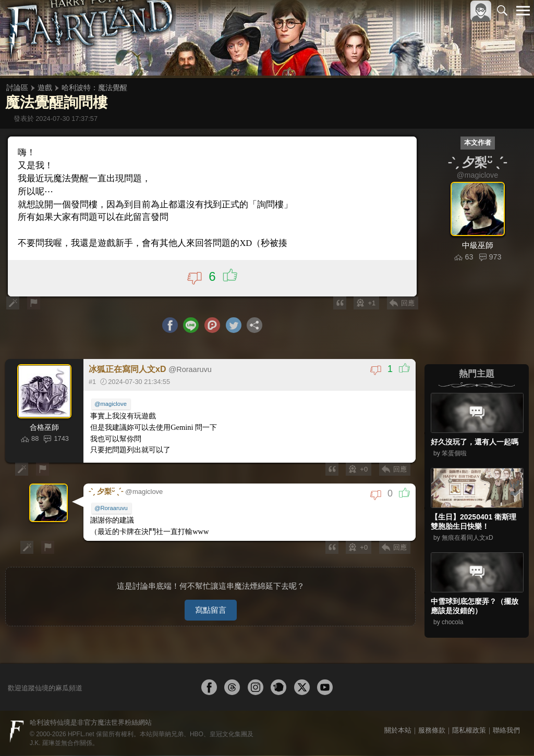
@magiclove (112, 405)
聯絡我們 (506, 731)
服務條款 (432, 731)
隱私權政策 (469, 731)
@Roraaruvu (112, 508)
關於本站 (398, 731)
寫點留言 (211, 605)
